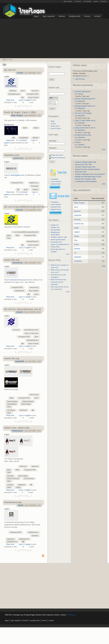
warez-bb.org (34, 287)
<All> (53, 98)
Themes (62, 16)
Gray (9, 238)
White (17, 235)
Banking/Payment (14, 94)
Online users (55, 126)
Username (53, 141)
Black (25, 128)
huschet (20, 73)
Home (4, 60)
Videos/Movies (19, 291)
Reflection (13, 91)
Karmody (77, 220)
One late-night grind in (83, 91)
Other (36, 337)
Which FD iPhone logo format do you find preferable (58, 282)
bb (11, 60)
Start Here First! (81, 172)
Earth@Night (24, 138)
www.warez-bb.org (16, 280)
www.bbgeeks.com (17, 175)
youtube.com (55, 227)
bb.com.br (35, 91)
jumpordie (78, 215)
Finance (78, 142)
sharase (80, 94)
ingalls (76, 228)
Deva (76, 207)
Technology (35, 186)
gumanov (77, 211)
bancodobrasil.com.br (31, 330)
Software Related (28, 401)
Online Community (13, 478)
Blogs (96, 1)
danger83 (78, 257)
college (18, 487)
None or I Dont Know (32, 333)
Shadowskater (17, 431)
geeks (26, 189)
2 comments (23, 192)
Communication (29, 478)
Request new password (58, 158)
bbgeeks (35, 189)
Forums (87, 16)
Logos (36, 16)
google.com (55, 225)
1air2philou (78, 261)
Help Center (68, 1)
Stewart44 (81, 101)
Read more (10, 100)
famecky (77, 249)
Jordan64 (81, 145)
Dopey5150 (20, 361)
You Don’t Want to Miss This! (85, 167)
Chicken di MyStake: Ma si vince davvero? (90, 174)
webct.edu (35, 466)
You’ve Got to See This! (83, 165)
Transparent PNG (33, 94)
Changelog (54, 179)
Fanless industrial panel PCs (85, 99)
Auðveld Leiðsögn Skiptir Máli (85, 162)
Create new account (57, 155)
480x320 (35, 138)
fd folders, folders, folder (59, 237)
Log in (21, 100)
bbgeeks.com (34, 183)
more (68, 254)
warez (36, 294)
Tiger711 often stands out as (85, 120)
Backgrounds (75, 16)
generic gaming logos (58, 240)
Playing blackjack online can (85, 106)
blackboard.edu (33, 532)
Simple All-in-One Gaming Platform (87, 169)
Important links (56, 184)
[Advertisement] (55, 38)
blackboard (22, 485)
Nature (36, 128)
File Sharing (11, 410)
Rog (76, 240)
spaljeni (77, 232)
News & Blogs (23, 476)
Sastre (76, 244)
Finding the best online (83, 135)
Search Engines (12, 401)
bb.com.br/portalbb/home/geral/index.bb (25, 232)
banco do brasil (33, 97)
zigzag (76, 236)
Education (10, 476)
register (28, 100)
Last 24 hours (80, 79)
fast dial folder (56, 230)
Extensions (87, 1)
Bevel (23, 91)
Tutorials (78, 1)
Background (53, 100)
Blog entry (53, 102)
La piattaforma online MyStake (86, 181)
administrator (71, 615)
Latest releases (56, 181)
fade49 (21, 505)
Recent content (56, 128)
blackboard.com (12, 542)
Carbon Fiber (55, 247)
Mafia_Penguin (17, 115)
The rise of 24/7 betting (83, 113)
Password (53, 148)
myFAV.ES (103, 1)
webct (9, 487)
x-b (75, 253)
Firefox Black (55, 235)
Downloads (23, 410)
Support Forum (56, 209)
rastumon (20, 210)
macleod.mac (18, 158)
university (10, 485)
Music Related (34, 291)
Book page (53, 104)
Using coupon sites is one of (85, 128)
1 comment (23, 140)
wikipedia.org (55, 232)
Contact (97, 16)
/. (8, 60)
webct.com (23, 466)
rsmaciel (19, 312)
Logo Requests (49, 16)
